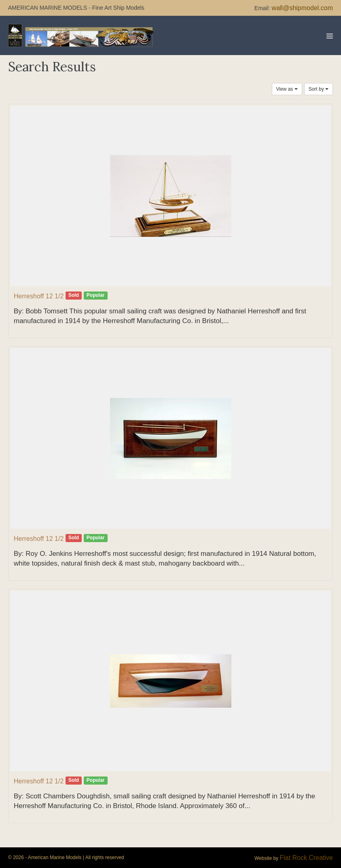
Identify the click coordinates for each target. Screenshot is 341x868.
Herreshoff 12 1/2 (39, 296)
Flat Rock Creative (306, 858)
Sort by (319, 89)
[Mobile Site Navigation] (330, 36)
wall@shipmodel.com (302, 8)
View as (287, 89)
